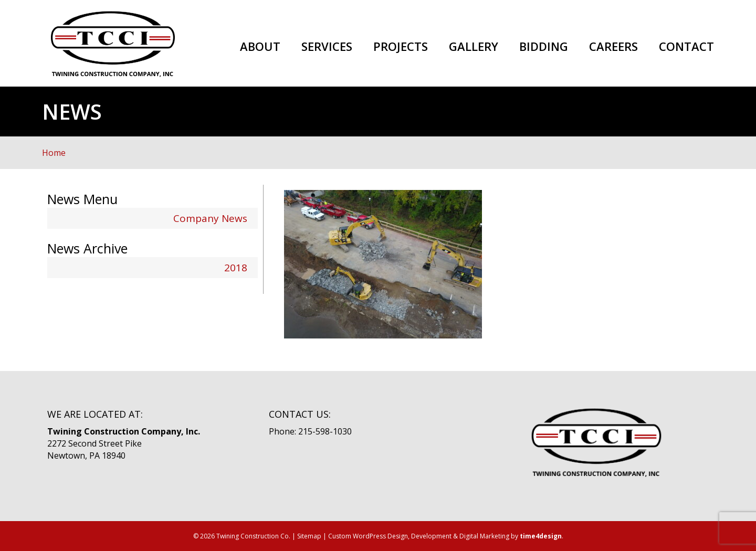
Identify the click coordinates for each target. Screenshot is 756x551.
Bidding (544, 47)
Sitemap (309, 536)
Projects (401, 47)
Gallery (474, 47)
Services (327, 47)
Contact (686, 47)
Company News (210, 218)
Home (54, 153)
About (260, 47)
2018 (236, 268)
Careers (613, 47)
